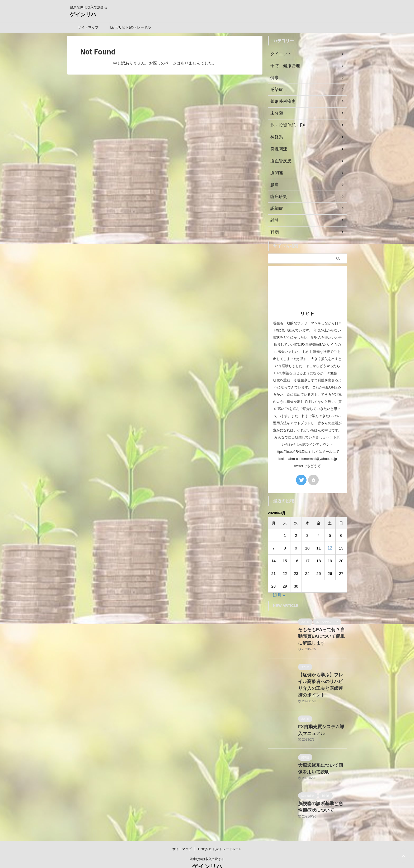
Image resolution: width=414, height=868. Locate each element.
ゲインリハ (83, 15)
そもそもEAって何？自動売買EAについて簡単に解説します (321, 635)
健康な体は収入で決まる (207, 843)
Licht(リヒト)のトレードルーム (130, 29)
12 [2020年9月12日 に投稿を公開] (330, 548)
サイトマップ (88, 27)
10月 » (279, 595)
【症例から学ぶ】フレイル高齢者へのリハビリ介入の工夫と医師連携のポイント (322, 678)
